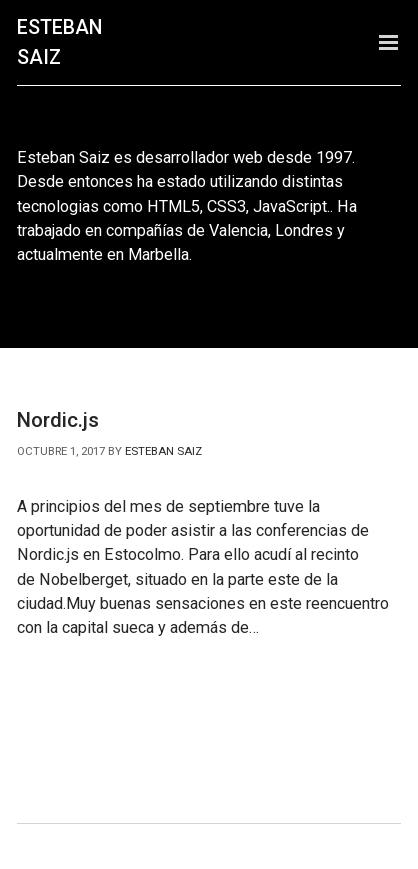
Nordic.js (58, 420)
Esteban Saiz (59, 42)
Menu (388, 42)
